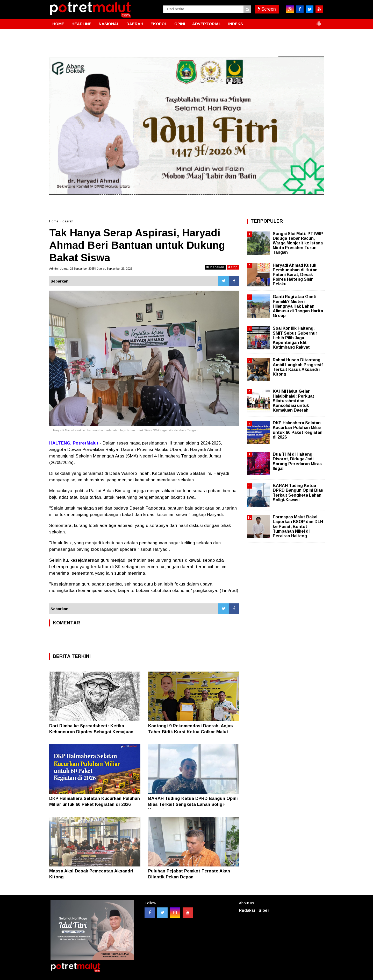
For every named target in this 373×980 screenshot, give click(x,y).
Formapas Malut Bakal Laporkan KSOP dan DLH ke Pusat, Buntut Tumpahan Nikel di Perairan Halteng (298, 526)
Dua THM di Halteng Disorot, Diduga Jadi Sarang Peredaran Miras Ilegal (297, 461)
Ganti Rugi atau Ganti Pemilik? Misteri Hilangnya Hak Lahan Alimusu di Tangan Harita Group (298, 306)
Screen (267, 9)
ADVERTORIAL (207, 24)
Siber (264, 910)
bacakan (215, 267)
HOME (58, 24)
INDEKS (236, 24)
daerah (68, 221)
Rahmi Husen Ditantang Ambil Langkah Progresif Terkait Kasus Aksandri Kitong (298, 367)
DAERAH (135, 24)
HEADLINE (81, 24)
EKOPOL (159, 24)
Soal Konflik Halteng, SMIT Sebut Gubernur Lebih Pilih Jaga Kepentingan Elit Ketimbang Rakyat (295, 338)
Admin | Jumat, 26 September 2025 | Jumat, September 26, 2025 (91, 269)
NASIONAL (109, 24)
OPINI (180, 24)
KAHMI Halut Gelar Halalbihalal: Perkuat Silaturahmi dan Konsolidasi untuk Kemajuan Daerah (293, 401)
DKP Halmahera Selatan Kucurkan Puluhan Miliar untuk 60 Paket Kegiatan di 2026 (298, 430)
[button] (319, 22)
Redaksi (247, 910)
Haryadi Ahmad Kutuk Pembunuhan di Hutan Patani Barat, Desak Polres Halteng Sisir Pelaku (295, 275)
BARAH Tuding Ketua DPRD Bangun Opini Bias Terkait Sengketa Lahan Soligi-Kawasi (193, 804)
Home (54, 221)
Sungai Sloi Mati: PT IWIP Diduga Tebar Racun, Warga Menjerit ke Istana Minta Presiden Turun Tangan (298, 243)
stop (233, 267)
